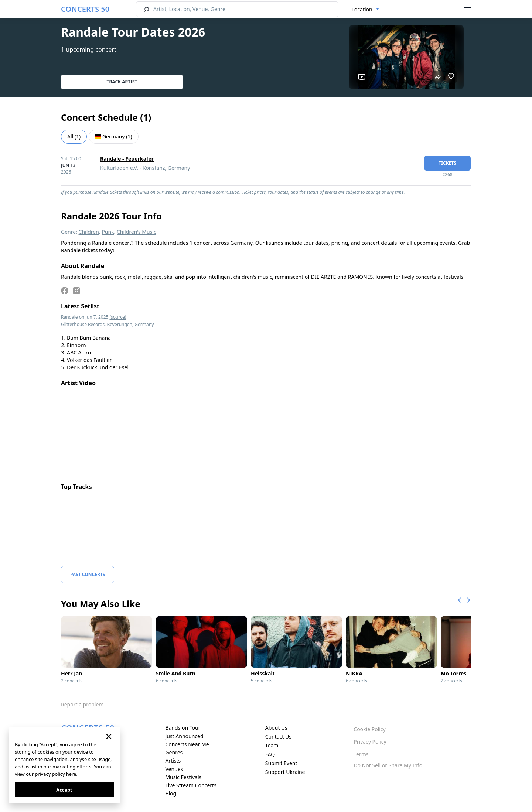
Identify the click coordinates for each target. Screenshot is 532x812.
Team (272, 745)
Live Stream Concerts (191, 785)
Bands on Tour (183, 728)
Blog (171, 793)
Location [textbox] (362, 9)
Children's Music (137, 232)
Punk (108, 232)
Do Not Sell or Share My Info (388, 765)
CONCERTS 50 (85, 9)
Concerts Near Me (187, 744)
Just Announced (184, 736)
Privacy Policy (370, 742)
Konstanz (154, 168)
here (71, 774)
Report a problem (82, 704)
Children (89, 232)
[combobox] (366, 10)
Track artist (122, 82)
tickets (447, 163)
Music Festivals (183, 777)
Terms (361, 754)
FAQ (270, 754)
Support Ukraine (285, 772)
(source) (118, 317)
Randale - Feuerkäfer (127, 159)
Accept (64, 790)
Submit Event (281, 763)
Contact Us (278, 736)
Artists (173, 760)
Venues (174, 769)
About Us (276, 728)
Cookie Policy (369, 729)
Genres (174, 752)
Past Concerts (88, 574)
